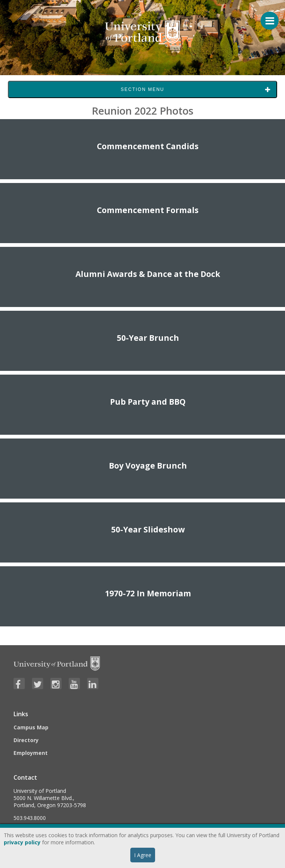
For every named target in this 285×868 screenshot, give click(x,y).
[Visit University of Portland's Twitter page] (38, 684)
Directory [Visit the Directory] (26, 740)
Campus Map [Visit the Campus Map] (31, 727)
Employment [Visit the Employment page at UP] (31, 753)
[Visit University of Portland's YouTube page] (74, 684)
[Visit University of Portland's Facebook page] (19, 684)
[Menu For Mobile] (266, 17)
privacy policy (22, 842)
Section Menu (142, 89)
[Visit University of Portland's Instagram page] (56, 684)
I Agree (143, 855)
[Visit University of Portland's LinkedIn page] (93, 684)
